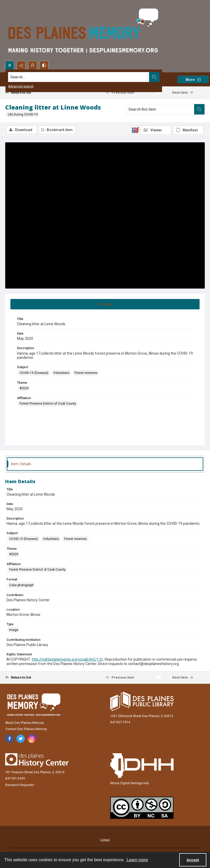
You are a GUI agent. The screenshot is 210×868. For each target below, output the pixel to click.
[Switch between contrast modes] (44, 65)
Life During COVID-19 (23, 114)
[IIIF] (135, 130)
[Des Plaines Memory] (34, 705)
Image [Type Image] (14, 630)
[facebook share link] (9, 739)
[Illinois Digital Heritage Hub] (142, 766)
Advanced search (21, 86)
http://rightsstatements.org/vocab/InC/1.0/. (68, 659)
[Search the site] (84, 77)
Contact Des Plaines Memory (26, 729)
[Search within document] (199, 109)
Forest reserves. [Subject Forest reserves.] (86, 373)
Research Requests (20, 785)
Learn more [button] (137, 860)
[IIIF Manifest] (188, 130)
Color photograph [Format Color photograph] (21, 585)
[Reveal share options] (21, 65)
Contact (105, 840)
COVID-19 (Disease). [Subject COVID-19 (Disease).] (34, 373)
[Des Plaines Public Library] (142, 701)
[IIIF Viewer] (156, 130)
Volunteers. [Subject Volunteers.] (62, 373)
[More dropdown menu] (193, 79)
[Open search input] (10, 65)
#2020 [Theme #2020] (24, 388)
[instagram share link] (32, 739)
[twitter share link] (21, 739)
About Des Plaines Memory (25, 723)
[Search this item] (160, 109)
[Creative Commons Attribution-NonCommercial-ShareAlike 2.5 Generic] (142, 808)
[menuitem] (105, 839)
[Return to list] (32, 92)
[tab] (105, 304)
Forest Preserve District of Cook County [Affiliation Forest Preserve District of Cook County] (48, 404)
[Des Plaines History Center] (37, 760)
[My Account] (33, 65)
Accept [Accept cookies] (193, 860)
